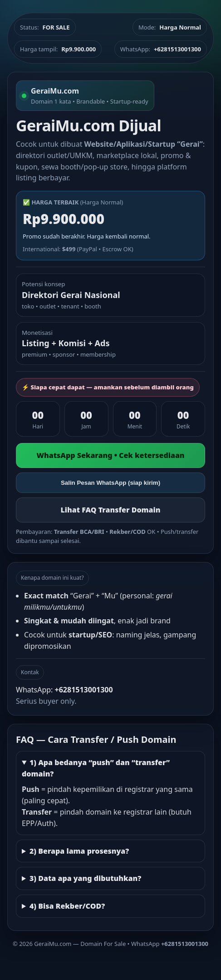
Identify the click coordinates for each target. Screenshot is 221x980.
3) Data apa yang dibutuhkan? (85, 878)
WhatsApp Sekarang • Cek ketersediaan (110, 455)
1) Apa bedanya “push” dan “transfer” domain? (96, 768)
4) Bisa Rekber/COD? (67, 906)
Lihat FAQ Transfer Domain (110, 510)
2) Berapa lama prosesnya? (79, 851)
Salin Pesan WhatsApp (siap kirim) (110, 483)
